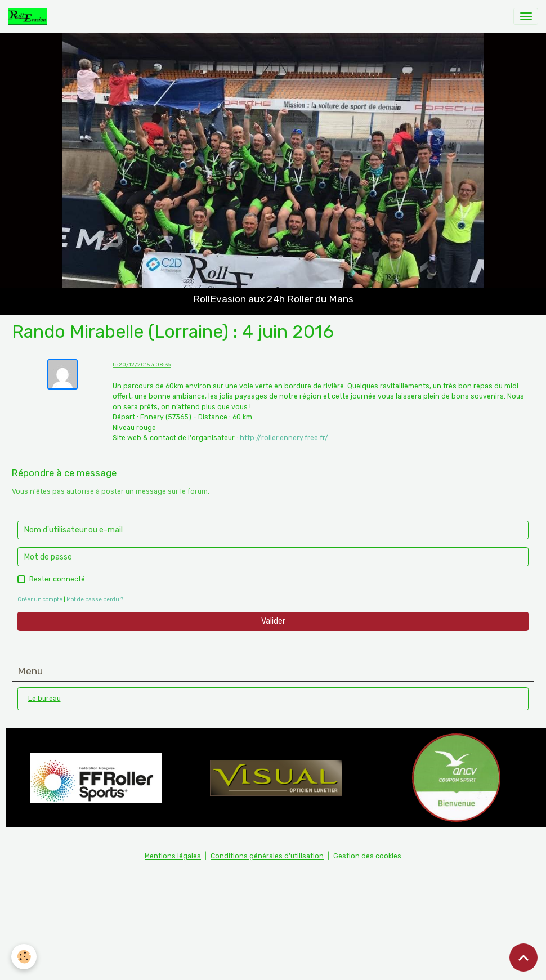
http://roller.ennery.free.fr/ (284, 438)
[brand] (30, 16)
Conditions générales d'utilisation (267, 856)
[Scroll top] (523, 957)
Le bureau (44, 699)
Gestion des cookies (367, 856)
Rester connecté (57, 579)
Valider (273, 621)
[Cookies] (24, 957)
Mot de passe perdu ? (95, 599)
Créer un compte (40, 599)
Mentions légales (173, 856)
